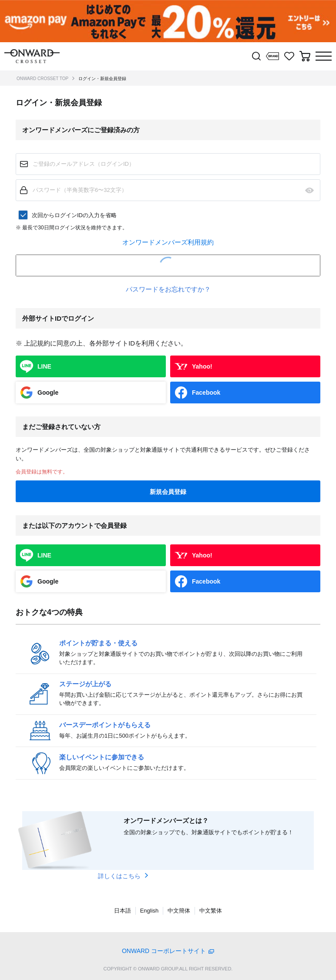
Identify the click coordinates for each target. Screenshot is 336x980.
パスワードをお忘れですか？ (168, 289)
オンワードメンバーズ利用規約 (168, 242)
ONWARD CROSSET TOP (42, 79)
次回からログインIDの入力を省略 (74, 215)
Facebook (206, 393)
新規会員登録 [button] (168, 492)
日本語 (123, 911)
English (150, 911)
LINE (44, 366)
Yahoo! (202, 366)
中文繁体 (211, 911)
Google (48, 393)
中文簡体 (179, 911)
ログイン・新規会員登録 (102, 79)
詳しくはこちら (119, 876)
